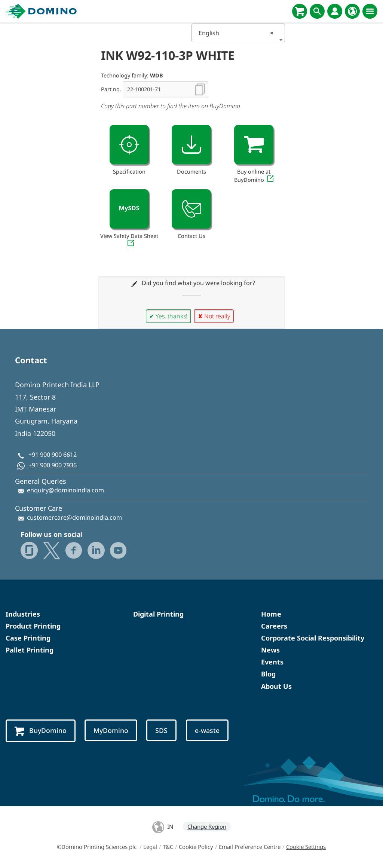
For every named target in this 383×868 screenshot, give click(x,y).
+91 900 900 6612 (53, 455)
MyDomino (111, 730)
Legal (150, 847)
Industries (23, 614)
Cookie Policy (196, 847)
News (270, 650)
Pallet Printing (30, 650)
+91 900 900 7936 (53, 465)
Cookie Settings (306, 847)
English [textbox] (236, 33)
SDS (161, 730)
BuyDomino (41, 731)
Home (271, 614)
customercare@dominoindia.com (74, 517)
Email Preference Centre (250, 847)
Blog (268, 674)
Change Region (207, 826)
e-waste (207, 730)
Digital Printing (158, 614)
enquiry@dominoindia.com (65, 490)
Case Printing (28, 638)
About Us (276, 686)
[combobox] (238, 33)
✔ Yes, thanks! (168, 316)
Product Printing (33, 626)
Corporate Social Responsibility (313, 638)
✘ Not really (214, 316)
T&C (168, 847)
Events (272, 662)
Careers (274, 626)
